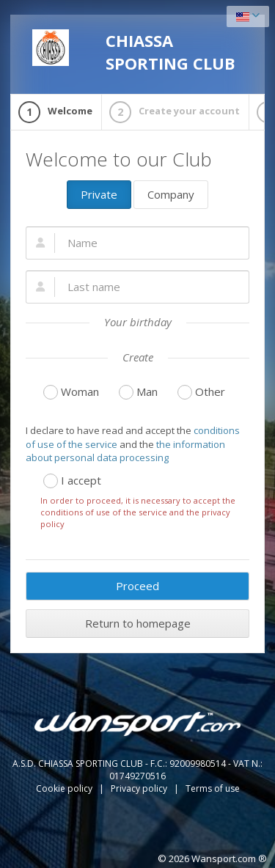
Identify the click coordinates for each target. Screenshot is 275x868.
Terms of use (213, 788)
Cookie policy (65, 788)
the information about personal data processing (125, 451)
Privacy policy (140, 788)
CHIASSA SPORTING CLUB (134, 52)
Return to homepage (138, 623)
